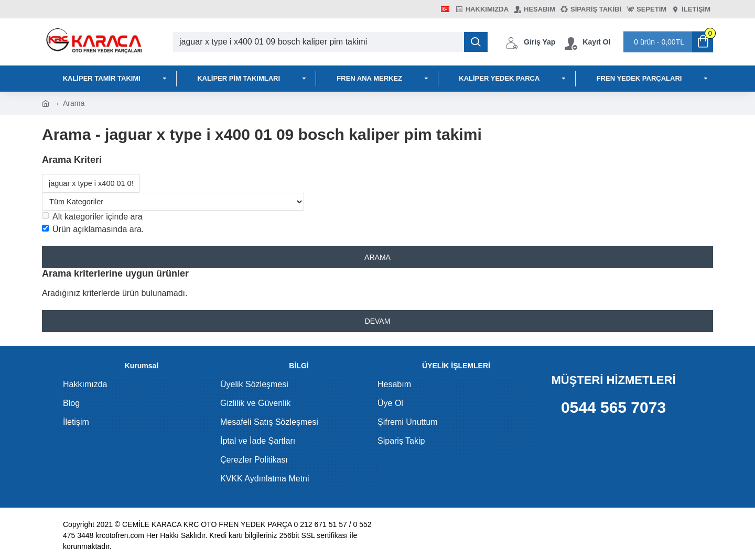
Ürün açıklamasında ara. (93, 230)
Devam (378, 324)
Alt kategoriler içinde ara (92, 218)
